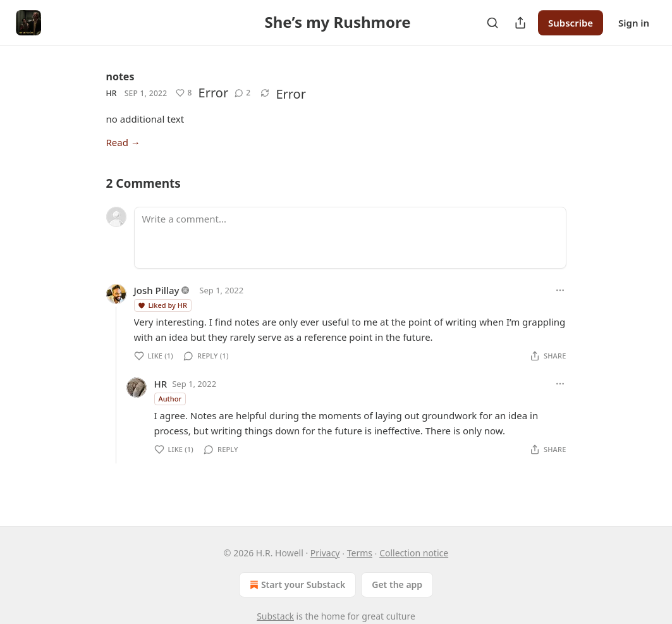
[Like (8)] (184, 93)
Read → (123, 142)
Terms (360, 553)
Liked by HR (162, 305)
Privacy (325, 553)
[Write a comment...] (350, 238)
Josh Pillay (157, 290)
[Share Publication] (520, 23)
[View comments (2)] (242, 93)
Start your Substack (296, 585)
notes (120, 76)
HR (112, 93)
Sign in (634, 23)
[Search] (492, 23)
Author (170, 399)
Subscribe (571, 23)
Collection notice (414, 553)
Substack (275, 616)
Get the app (397, 584)
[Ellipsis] (560, 290)
